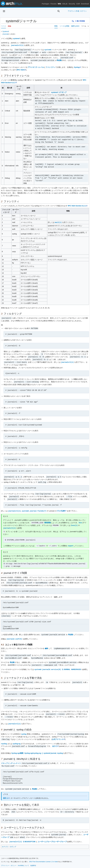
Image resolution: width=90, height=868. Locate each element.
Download (85, 4)
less (80, 520)
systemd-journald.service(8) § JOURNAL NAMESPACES (58, 665)
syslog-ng (17, 739)
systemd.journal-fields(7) (34, 508)
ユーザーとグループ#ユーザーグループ (53, 836)
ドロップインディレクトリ (11, 758)
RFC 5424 (21, 69)
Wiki (59, 4)
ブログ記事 (61, 509)
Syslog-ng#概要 (17, 748)
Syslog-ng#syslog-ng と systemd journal (40, 748)
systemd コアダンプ (59, 92)
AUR (78, 4)
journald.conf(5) (14, 635)
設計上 (6, 793)
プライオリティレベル (36, 67)
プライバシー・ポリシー (9, 860)
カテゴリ (5, 841)
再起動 (59, 60)
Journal (5, 34)
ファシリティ (51, 67)
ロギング (13, 841)
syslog (24, 729)
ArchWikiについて (23, 860)
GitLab (65, 4)
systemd (16, 38)
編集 (46, 645)
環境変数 (48, 520)
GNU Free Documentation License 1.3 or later (43, 856)
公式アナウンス (58, 734)
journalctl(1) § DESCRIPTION (23, 836)
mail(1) (58, 221)
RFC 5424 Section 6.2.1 (77, 205)
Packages (46, 4)
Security (72, 4)
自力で (55, 741)
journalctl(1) (17, 45)
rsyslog (4, 739)
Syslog (77, 67)
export (70, 543)
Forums (53, 4)
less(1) (74, 523)
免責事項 (33, 860)
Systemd (6, 31)
